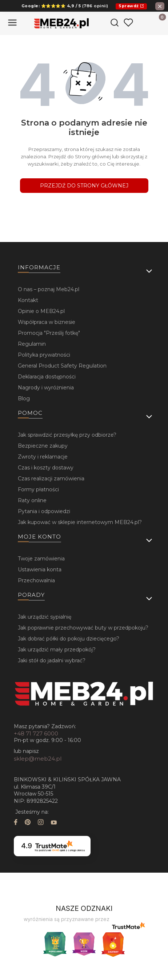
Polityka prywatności (44, 355)
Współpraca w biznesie (47, 322)
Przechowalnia (36, 580)
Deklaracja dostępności (47, 377)
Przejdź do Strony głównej (84, 186)
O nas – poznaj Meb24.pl (49, 289)
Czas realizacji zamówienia (51, 479)
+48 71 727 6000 (36, 733)
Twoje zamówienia (41, 559)
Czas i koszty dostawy (46, 468)
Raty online (32, 500)
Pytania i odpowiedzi (44, 511)
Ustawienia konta (40, 570)
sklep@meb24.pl (38, 759)
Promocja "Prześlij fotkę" (49, 333)
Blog (24, 398)
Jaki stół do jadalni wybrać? (52, 660)
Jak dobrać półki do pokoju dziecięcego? (69, 639)
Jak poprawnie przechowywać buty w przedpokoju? (83, 628)
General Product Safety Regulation (62, 366)
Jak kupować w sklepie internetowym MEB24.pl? (80, 522)
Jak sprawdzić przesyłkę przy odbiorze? (67, 435)
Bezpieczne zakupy (43, 446)
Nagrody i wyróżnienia (46, 388)
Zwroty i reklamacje (43, 457)
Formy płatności (38, 489)
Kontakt (28, 300)
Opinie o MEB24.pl (41, 311)
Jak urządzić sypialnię (45, 617)
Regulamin (32, 344)
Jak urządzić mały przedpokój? (57, 650)
